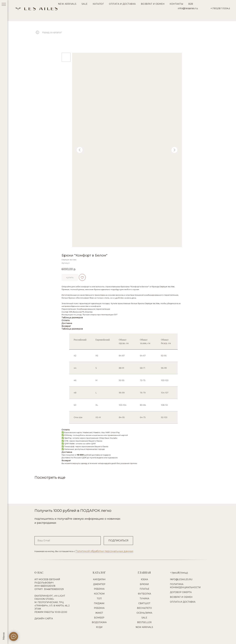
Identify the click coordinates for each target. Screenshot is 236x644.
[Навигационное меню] (4, 5)
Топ (99, 599)
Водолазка (99, 622)
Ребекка (99, 589)
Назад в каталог (52, 32)
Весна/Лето (144, 608)
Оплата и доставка (183, 602)
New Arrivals (144, 627)
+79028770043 (220, 8)
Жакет (99, 613)
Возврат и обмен (181, 597)
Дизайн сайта (44, 619)
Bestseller (144, 622)
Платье (144, 589)
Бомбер (99, 618)
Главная (144, 572)
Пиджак (99, 603)
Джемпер (99, 584)
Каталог (99, 572)
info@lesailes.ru (188, 8)
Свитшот (144, 603)
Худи (99, 627)
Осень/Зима (144, 613)
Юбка (144, 579)
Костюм (99, 594)
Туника (144, 599)
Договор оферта (181, 592)
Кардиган (99, 579)
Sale (144, 618)
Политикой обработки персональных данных (104, 551)
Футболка (144, 594)
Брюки (144, 584)
